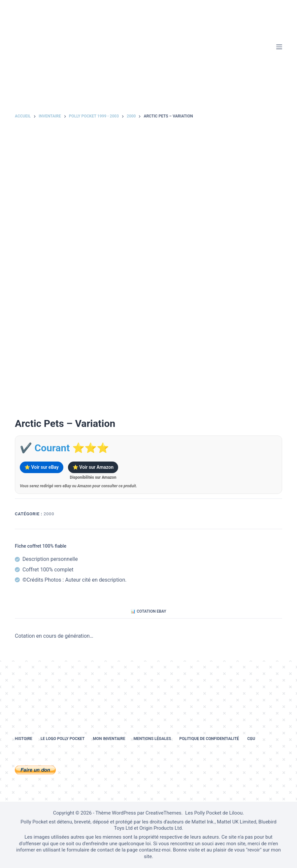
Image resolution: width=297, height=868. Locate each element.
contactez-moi (155, 850)
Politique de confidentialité (209, 739)
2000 (49, 514)
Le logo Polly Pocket (63, 739)
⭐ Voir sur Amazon (93, 467)
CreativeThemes (164, 813)
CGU (251, 739)
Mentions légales (152, 739)
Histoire (24, 739)
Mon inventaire (109, 739)
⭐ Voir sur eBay (42, 467)
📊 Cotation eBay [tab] (148, 611)
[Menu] (279, 47)
